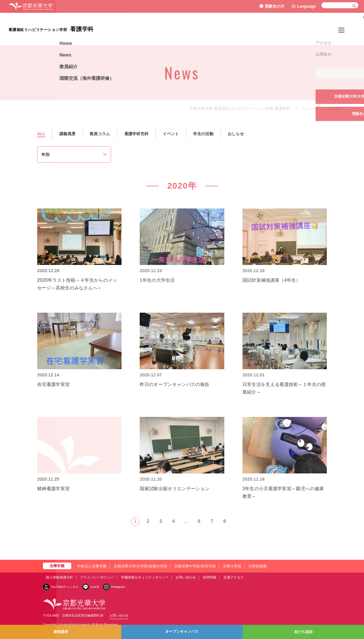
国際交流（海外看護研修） (330, 29)
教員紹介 (290, 29)
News (270, 29)
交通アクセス (234, 577)
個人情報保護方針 (59, 577)
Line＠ (95, 587)
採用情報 (210, 577)
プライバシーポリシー (97, 577)
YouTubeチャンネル (65, 587)
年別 (45, 154)
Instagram (118, 587)
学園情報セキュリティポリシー (145, 577)
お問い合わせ (186, 577)
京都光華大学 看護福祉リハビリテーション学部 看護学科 (240, 108)
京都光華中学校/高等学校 (195, 566)
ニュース (310, 108)
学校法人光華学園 (92, 566)
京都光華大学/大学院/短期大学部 (140, 566)
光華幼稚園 (257, 566)
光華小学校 (232, 566)
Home (253, 29)
